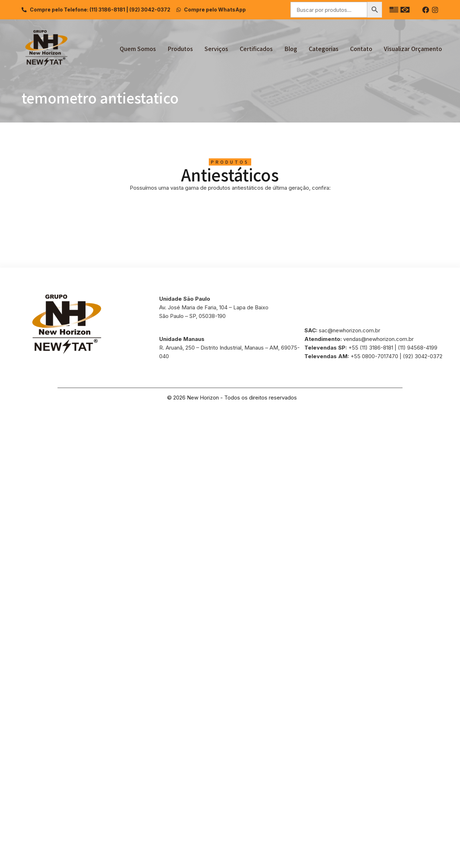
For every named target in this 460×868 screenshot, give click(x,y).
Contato (361, 49)
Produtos (180, 49)
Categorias (324, 49)
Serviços (216, 49)
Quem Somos (138, 49)
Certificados (256, 49)
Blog (291, 49)
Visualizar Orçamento (413, 49)
